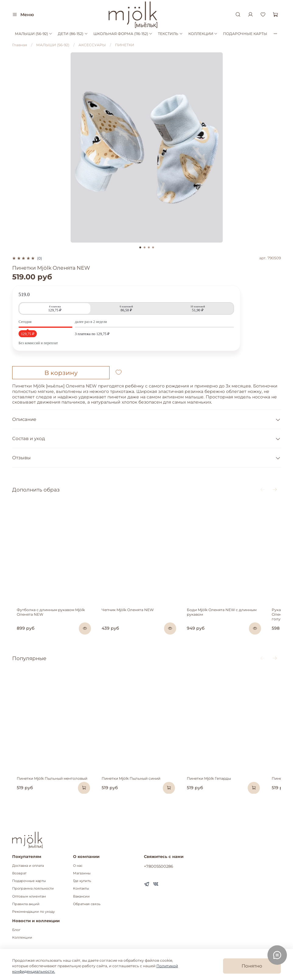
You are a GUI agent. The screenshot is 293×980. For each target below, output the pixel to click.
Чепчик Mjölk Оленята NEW (131, 622)
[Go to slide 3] (149, 247)
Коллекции (22, 938)
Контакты (81, 889)
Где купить (82, 881)
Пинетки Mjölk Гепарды (220, 801)
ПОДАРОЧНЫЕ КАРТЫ (245, 34)
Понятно (252, 966)
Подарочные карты (29, 881)
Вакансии (81, 896)
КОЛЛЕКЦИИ (203, 34)
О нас (78, 866)
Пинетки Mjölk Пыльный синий (135, 801)
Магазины (82, 873)
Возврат (19, 873)
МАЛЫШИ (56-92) (34, 34)
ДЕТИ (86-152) (73, 34)
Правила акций (26, 904)
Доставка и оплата (28, 866)
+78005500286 (159, 866)
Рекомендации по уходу (33, 912)
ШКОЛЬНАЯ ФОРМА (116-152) (123, 34)
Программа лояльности (33, 889)
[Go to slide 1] (140, 247)
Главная (20, 45)
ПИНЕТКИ (125, 45)
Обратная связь (87, 904)
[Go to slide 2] (145, 247)
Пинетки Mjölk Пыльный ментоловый (47, 801)
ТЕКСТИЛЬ (170, 34)
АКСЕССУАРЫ (92, 45)
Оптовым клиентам (29, 896)
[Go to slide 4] (153, 247)
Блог (16, 930)
